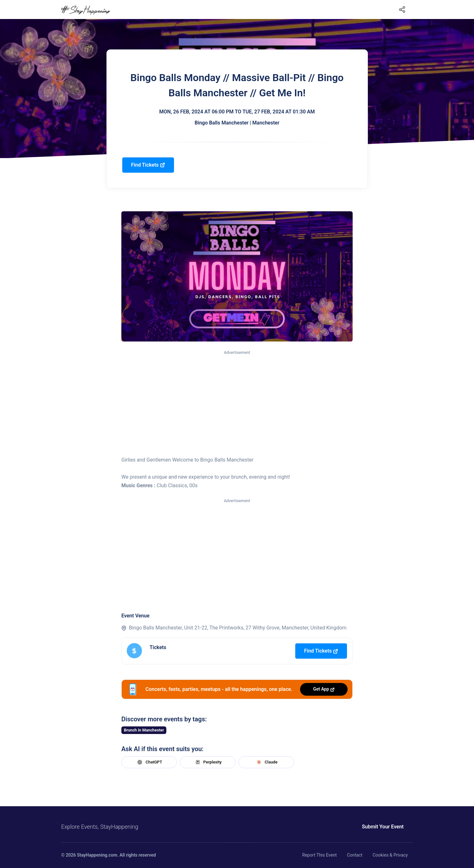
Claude (266, 762)
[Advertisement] (237, 404)
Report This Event (320, 855)
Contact (355, 855)
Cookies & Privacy (390, 855)
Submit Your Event (383, 827)
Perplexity (208, 762)
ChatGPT (149, 762)
